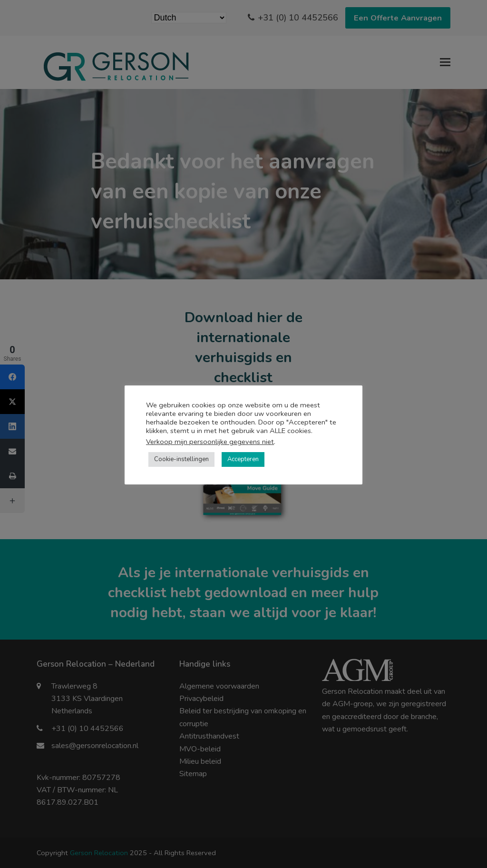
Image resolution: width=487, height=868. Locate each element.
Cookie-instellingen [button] (181, 459)
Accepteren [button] (243, 459)
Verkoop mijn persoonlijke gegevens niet (210, 442)
